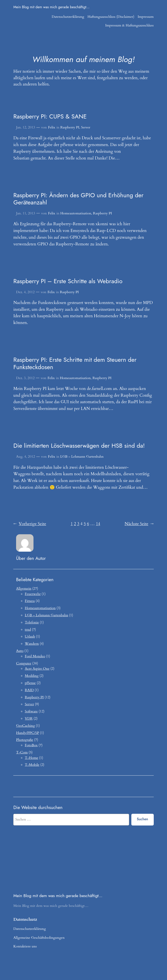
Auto (20, 651)
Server (86, 127)
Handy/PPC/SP (28, 733)
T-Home (32, 758)
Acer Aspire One (37, 669)
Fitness (30, 601)
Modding (32, 676)
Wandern (32, 644)
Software (31, 711)
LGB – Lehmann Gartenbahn (82, 457)
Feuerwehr (33, 594)
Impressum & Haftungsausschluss (129, 25)
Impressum (146, 17)
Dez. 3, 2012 (25, 378)
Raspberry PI (70, 127)
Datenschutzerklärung (68, 17)
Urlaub (30, 636)
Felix (52, 127)
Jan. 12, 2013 (26, 127)
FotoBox (31, 745)
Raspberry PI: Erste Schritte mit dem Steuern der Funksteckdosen (75, 363)
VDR (29, 719)
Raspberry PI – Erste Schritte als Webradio (68, 281)
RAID (29, 690)
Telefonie (32, 622)
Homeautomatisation (76, 213)
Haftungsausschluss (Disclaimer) (111, 17)
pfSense (30, 683)
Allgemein (24, 589)
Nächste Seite (139, 524)
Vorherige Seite (30, 524)
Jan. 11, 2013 (26, 213)
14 (98, 524)
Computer (24, 663)
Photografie (25, 740)
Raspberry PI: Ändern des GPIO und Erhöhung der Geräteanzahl (78, 199)
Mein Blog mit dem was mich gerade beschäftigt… (51, 7)
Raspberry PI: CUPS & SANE (50, 116)
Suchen (142, 819)
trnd (28, 630)
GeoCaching (25, 726)
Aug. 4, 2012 (26, 457)
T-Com (22, 752)
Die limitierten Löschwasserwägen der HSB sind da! (79, 446)
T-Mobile (32, 765)
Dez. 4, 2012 (25, 292)
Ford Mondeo (35, 656)
